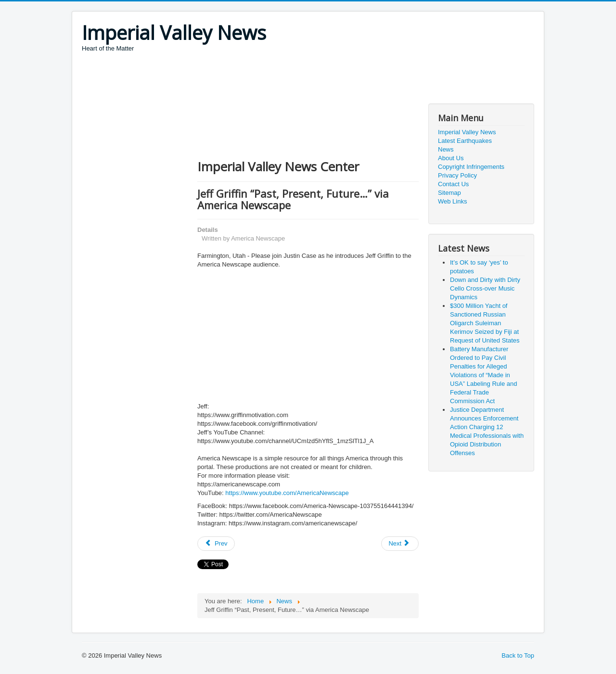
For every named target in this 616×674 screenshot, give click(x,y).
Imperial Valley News (467, 132)
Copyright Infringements (471, 167)
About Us (451, 158)
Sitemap (449, 193)
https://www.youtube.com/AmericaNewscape (287, 493)
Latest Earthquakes (465, 141)
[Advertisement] (257, 79)
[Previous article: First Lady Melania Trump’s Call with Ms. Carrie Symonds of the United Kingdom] (216, 544)
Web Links (452, 201)
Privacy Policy (457, 175)
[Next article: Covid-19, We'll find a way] (400, 544)
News (446, 149)
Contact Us (453, 184)
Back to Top (518, 655)
